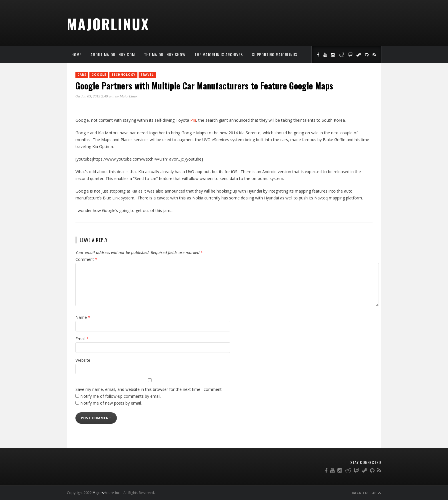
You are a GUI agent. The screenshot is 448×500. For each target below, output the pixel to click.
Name (83, 317)
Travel (147, 75)
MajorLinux (108, 24)
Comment (86, 259)
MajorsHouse (103, 493)
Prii (193, 120)
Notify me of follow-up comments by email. (121, 396)
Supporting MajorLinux (275, 54)
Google (99, 75)
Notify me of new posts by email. (111, 403)
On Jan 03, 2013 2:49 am (94, 96)
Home (76, 54)
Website (83, 360)
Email (82, 339)
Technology (123, 75)
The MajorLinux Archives (219, 54)
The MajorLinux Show (165, 54)
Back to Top (366, 493)
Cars (82, 75)
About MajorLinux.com (113, 54)
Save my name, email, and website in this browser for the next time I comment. (149, 389)
